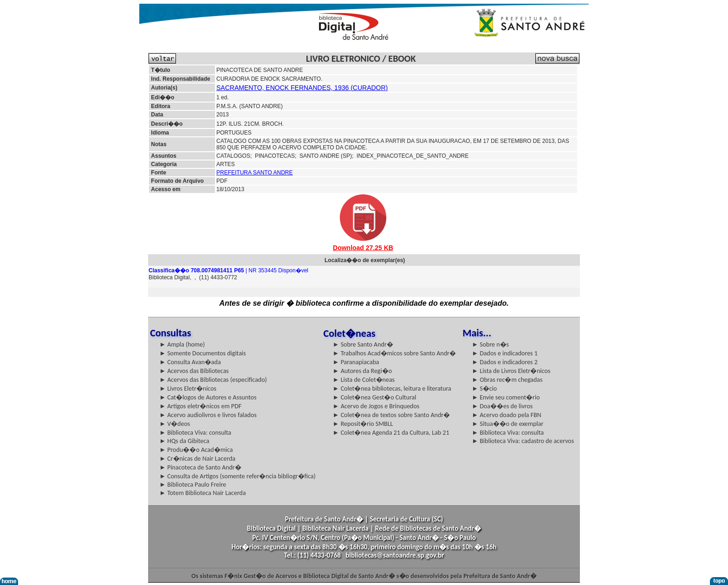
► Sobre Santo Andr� (363, 344)
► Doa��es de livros (502, 406)
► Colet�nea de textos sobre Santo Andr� (392, 415)
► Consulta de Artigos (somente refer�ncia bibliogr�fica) (237, 476)
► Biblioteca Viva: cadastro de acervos (523, 441)
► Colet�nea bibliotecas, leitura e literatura (392, 389)
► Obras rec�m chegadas (507, 380)
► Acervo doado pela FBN (507, 415)
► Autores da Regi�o (362, 371)
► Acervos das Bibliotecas (194, 371)
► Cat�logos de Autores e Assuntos (208, 397)
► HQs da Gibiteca (184, 441)
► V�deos (175, 424)
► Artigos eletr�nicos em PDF (200, 406)
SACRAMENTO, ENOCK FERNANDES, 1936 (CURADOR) (302, 88)
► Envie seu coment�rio (506, 397)
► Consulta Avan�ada (190, 362)
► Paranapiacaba (356, 362)
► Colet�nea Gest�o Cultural (375, 397)
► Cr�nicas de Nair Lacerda (197, 459)
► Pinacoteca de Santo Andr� (200, 467)
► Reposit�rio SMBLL (363, 424)
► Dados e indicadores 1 (505, 353)
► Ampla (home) (182, 344)
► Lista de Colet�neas (364, 380)
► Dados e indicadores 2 (505, 362)
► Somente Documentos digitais (202, 353)
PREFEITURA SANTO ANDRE (254, 173)
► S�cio (484, 389)
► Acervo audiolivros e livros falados (208, 415)
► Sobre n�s (490, 344)
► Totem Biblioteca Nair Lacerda (202, 493)
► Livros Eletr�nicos (188, 389)
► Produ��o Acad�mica (196, 450)
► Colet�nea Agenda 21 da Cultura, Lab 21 (391, 433)
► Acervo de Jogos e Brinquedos (376, 406)
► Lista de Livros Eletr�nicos (511, 371)
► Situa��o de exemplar (507, 424)
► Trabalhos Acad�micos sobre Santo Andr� (394, 353)
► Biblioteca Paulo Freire (193, 485)
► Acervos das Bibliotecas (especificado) (213, 380)
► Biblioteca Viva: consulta (195, 433)
